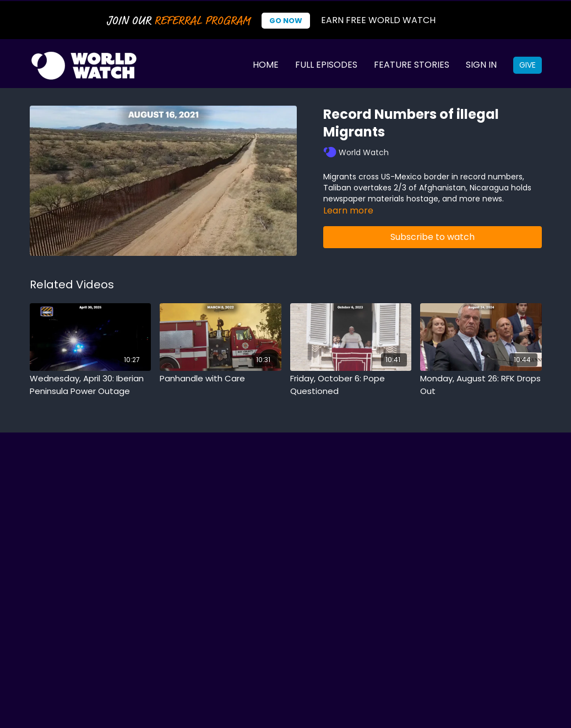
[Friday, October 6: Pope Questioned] (351, 385)
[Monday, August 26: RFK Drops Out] (481, 385)
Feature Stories (412, 65)
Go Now (286, 21)
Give (528, 65)
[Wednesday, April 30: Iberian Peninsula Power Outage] (91, 385)
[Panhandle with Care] (221, 379)
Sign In (481, 65)
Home (266, 65)
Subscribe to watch (433, 237)
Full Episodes (326, 65)
